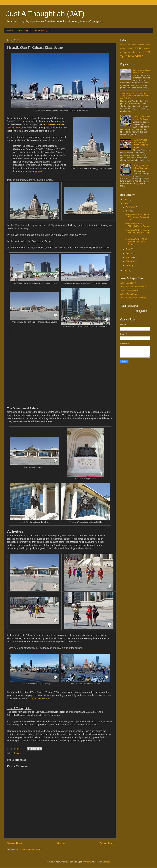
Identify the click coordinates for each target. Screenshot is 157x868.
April (128, 253)
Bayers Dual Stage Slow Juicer (141, 71)
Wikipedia (38, 172)
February (130, 261)
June (128, 249)
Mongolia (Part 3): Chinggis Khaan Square (138, 225)
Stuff (147, 52)
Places (17, 753)
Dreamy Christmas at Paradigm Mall (141, 167)
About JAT (23, 31)
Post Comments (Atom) (30, 850)
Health (147, 49)
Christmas (140, 45)
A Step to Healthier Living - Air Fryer (141, 118)
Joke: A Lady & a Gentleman (133, 298)
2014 (126, 270)
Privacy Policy (40, 31)
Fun (138, 48)
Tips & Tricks (127, 56)
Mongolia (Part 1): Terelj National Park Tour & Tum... (136, 242)
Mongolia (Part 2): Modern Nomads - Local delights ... (138, 233)
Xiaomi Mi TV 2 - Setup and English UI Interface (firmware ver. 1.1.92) (135, 96)
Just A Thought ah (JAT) (45, 14)
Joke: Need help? (128, 283)
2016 (126, 199)
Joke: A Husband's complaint (133, 287)
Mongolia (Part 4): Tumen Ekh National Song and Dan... (137, 217)
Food (130, 49)
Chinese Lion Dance (128, 45)
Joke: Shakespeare (129, 290)
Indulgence (125, 53)
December (131, 207)
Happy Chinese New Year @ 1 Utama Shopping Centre (141, 144)
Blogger (106, 862)
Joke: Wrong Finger (129, 294)
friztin (88, 862)
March (129, 257)
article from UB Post (40, 699)
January (130, 265)
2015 (126, 204)
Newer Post (14, 843)
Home (10, 31)
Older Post (106, 843)
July (128, 211)
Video (139, 56)
